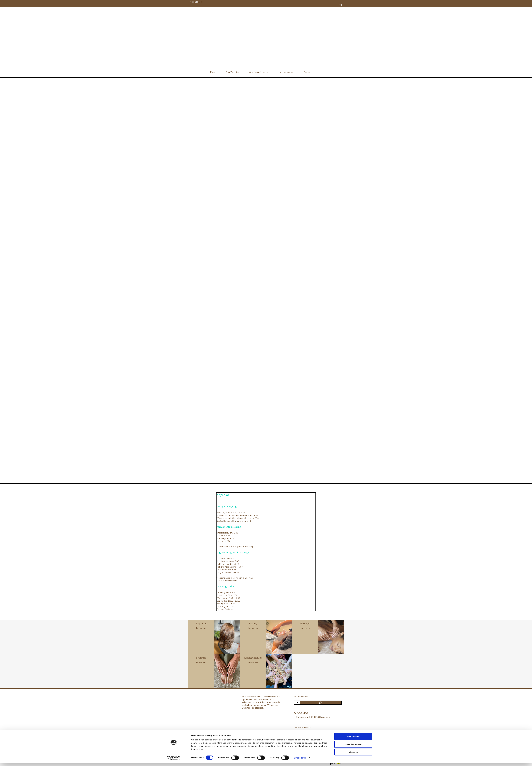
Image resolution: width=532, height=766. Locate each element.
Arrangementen (286, 72)
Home (213, 72)
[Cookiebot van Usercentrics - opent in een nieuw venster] (174, 761)
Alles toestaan (353, 739)
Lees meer (201, 628)
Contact (307, 72)
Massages (305, 624)
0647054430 (197, 2)
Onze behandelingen (258, 72)
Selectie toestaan (353, 747)
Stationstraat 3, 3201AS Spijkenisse (313, 717)
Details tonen (300, 761)
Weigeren (353, 755)
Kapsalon (201, 624)
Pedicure (201, 658)
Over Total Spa (232, 72)
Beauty (253, 624)
